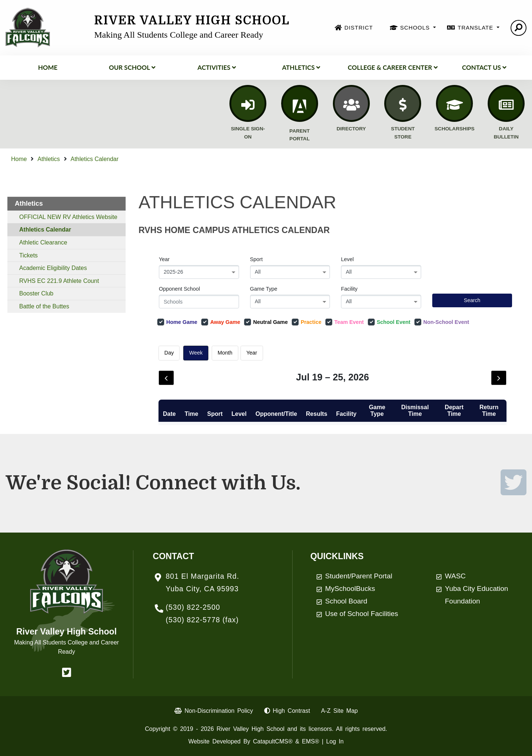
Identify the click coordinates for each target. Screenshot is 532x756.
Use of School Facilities (362, 614)
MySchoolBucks (350, 589)
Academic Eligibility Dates (53, 268)
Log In (335, 741)
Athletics (301, 67)
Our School (132, 67)
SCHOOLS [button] (416, 28)
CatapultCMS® (273, 741)
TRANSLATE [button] (476, 28)
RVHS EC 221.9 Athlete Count (59, 281)
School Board (346, 601)
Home (48, 67)
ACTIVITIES (216, 67)
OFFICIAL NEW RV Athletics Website (68, 217)
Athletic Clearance (43, 242)
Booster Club (36, 293)
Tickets (28, 255)
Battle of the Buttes (44, 306)
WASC (455, 576)
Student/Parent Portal (359, 576)
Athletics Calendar (95, 159)
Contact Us (484, 67)
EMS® (310, 741)
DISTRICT (359, 28)
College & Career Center (393, 67)
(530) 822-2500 (193, 607)
